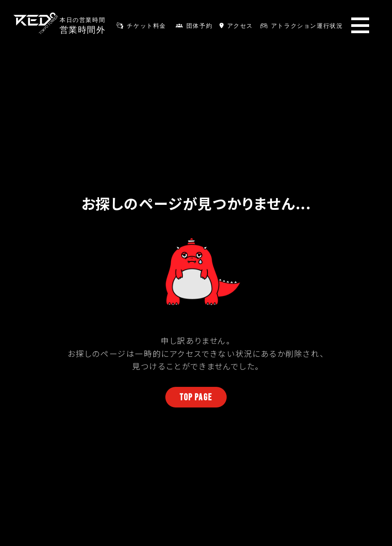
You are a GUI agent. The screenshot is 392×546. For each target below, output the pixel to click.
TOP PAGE (196, 397)
